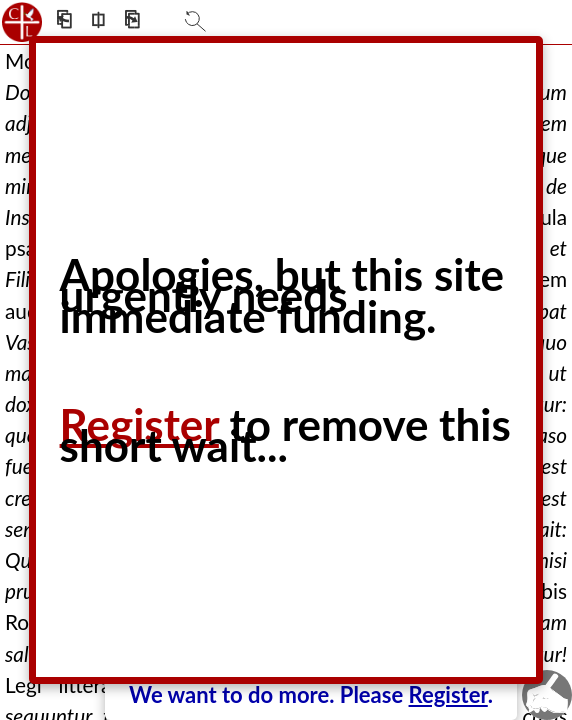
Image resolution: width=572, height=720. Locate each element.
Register (448, 694)
